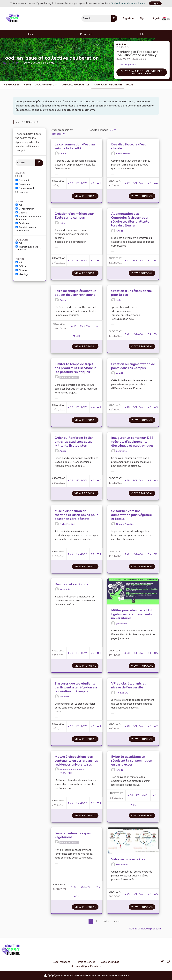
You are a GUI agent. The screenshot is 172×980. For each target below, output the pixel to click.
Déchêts (22, 213)
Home (30, 34)
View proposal (87, 196)
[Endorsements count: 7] (93, 653)
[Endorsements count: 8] (93, 183)
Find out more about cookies (128, 3)
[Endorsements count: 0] (150, 183)
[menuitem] (128, 18)
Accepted (22, 180)
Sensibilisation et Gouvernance (26, 229)
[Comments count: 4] (156, 183)
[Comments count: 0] (99, 261)
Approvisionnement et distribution (29, 218)
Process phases (127, 65)
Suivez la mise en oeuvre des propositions (142, 72)
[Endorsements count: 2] (93, 726)
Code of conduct (110, 962)
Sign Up (144, 18)
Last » (116, 921)
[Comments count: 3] (156, 334)
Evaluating (23, 184)
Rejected (22, 192)
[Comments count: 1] (99, 183)
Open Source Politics (85, 975)
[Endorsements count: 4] (93, 407)
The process (11, 85)
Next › (105, 921)
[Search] (25, 163)
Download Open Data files (86, 966)
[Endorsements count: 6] (98, 887)
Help (142, 34)
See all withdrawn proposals (145, 929)
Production (23, 223)
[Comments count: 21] (77, 897)
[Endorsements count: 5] (93, 554)
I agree (155, 3)
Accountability (47, 85)
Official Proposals (76, 85)
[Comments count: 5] (156, 653)
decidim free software (117, 975)
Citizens (21, 270)
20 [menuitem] (112, 130)
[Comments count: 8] (99, 554)
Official (21, 266)
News (28, 85)
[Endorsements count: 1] (93, 261)
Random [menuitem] (57, 134)
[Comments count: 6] (156, 554)
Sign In (156, 18)
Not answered (25, 188)
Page (130, 85)
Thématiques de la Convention (27, 248)
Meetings (22, 274)
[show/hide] (41, 248)
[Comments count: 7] (156, 726)
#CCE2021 (10, 63)
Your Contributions (108, 85)
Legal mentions (62, 962)
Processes (86, 34)
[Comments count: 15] (133, 805)
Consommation (25, 209)
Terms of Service (86, 962)
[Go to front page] (13, 18)
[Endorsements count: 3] (150, 407)
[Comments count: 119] (76, 336)
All (19, 176)
